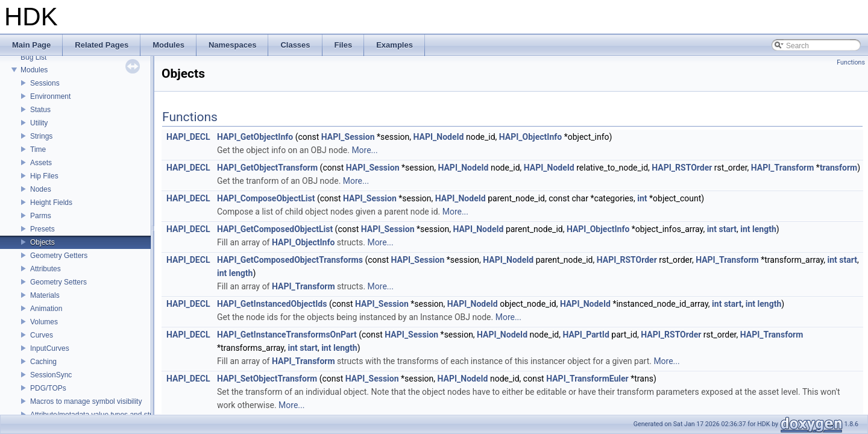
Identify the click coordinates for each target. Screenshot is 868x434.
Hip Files (44, 176)
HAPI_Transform (783, 168)
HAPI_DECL (188, 137)
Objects (42, 242)
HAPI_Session (348, 137)
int (642, 198)
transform (838, 168)
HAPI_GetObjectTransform (267, 168)
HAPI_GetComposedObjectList (275, 229)
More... (364, 150)
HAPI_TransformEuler (587, 379)
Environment (50, 96)
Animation (46, 309)
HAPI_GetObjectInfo (255, 137)
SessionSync (51, 375)
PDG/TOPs (48, 388)
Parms (41, 216)
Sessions (45, 83)
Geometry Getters (59, 256)
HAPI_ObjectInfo (530, 137)
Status (40, 110)
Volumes (44, 322)
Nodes (41, 189)
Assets (41, 163)
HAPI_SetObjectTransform (267, 379)
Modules (34, 70)
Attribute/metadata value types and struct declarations (116, 415)
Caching (43, 362)
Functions (851, 62)
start (728, 229)
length (764, 229)
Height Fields (51, 203)
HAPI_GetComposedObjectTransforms (290, 260)
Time (38, 149)
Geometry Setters (58, 282)
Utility (39, 123)
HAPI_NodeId (439, 137)
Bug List (33, 57)
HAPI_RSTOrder (682, 168)
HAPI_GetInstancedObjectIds (272, 304)
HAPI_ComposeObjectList (266, 198)
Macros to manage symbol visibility (86, 401)
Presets (42, 229)
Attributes (46, 269)
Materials (45, 295)
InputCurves (50, 348)
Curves (42, 335)
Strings (41, 136)
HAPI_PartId (586, 335)
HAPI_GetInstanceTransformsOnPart (287, 335)
